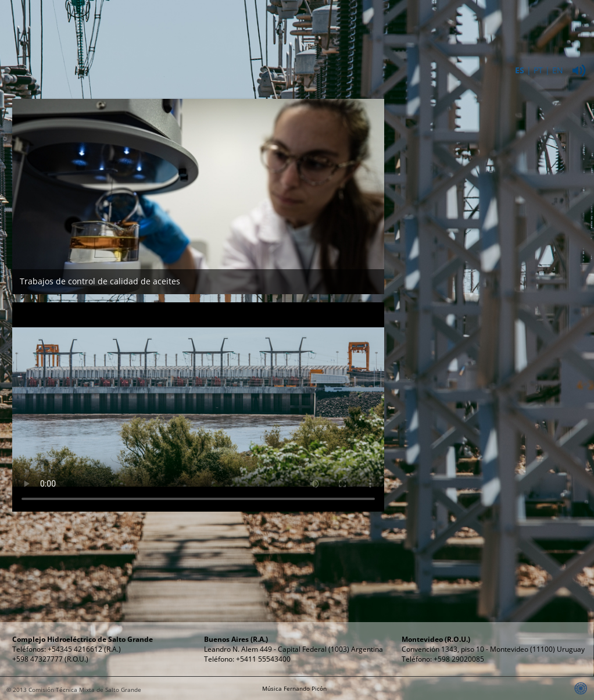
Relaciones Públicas (516, 28)
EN (558, 70)
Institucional (197, 23)
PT (538, 70)
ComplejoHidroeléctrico (277, 28)
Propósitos (436, 23)
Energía (357, 23)
